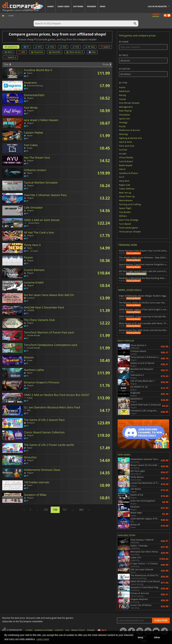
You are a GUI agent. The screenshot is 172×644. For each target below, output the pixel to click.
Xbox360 (55, 52)
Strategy (123, 122)
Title (7, 64)
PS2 (76, 47)
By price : (143, 59)
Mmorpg (123, 134)
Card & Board (126, 161)
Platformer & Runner (130, 130)
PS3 (63, 47)
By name (143, 45)
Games (51, 6)
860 (81, 510)
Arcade (123, 153)
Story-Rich (124, 181)
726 (55, 510)
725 (46, 510)
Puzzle (122, 126)
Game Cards (63, 6)
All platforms (11, 47)
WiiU (8, 52)
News (103, 6)
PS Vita (90, 47)
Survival (123, 150)
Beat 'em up (125, 192)
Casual (122, 99)
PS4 (51, 47)
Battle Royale (126, 165)
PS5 (38, 47)
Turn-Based (125, 224)
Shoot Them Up (127, 196)
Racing (122, 95)
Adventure (124, 91)
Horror (122, 169)
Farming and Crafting (130, 204)
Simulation (125, 115)
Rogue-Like (125, 185)
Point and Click (127, 146)
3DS (22, 52)
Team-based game (128, 228)
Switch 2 (10, 57)
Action (122, 87)
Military (123, 216)
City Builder (125, 212)
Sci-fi (121, 177)
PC (26, 47)
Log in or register (157, 6)
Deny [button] (140, 637)
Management (126, 107)
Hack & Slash (126, 142)
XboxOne (37, 52)
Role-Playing (125, 111)
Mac (92, 52)
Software (78, 6)
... (37, 510)
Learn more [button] (43, 639)
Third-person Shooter (130, 231)
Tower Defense (127, 189)
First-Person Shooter (129, 103)
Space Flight (125, 208)
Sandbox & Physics (129, 173)
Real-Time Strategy (129, 220)
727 (65, 510)
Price (107, 64)
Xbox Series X (75, 52)
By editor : (143, 72)
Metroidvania (126, 200)
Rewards (92, 6)
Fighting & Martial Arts (131, 138)
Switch (105, 47)
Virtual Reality (126, 157)
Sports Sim (125, 118)
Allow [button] (157, 637)
